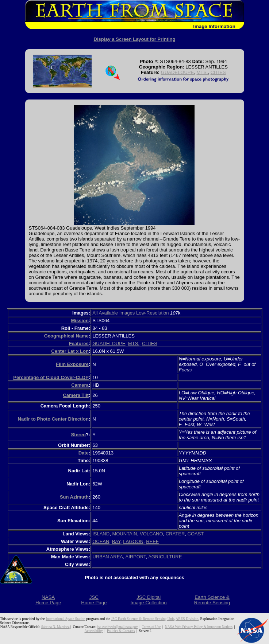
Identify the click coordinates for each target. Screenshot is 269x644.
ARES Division (187, 619)
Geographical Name (66, 336)
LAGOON (133, 541)
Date (84, 453)
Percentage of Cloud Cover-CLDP (51, 377)
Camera (80, 385)
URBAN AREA (108, 557)
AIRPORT (136, 557)
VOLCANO (151, 534)
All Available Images (114, 313)
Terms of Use (151, 627)
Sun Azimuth (74, 497)
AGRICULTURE (165, 557)
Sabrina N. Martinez (55, 627)
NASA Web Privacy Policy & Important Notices (199, 627)
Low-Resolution (153, 313)
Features (79, 344)
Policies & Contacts (121, 631)
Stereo (78, 435)
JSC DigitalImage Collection (148, 600)
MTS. (202, 72)
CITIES (218, 72)
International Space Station (66, 619)
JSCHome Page (94, 600)
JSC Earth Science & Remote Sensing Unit (142, 619)
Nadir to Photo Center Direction (53, 419)
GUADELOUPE (177, 72)
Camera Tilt (76, 395)
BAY (116, 541)
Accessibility (94, 631)
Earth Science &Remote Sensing (212, 600)
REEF (152, 541)
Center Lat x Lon (70, 351)
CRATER (175, 534)
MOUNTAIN (124, 534)
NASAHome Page (48, 600)
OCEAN (101, 541)
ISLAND (101, 534)
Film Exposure (72, 364)
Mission (80, 321)
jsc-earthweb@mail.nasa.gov (118, 627)
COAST (196, 534)
